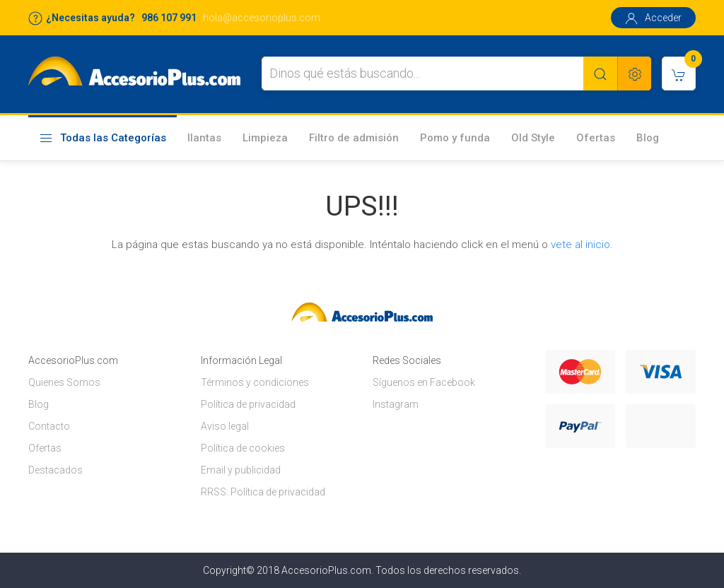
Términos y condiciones (255, 382)
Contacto (49, 426)
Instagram (396, 404)
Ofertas (596, 138)
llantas (204, 138)
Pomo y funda (455, 138)
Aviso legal (225, 426)
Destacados (56, 470)
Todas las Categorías (103, 139)
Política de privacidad (248, 404)
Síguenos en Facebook (424, 382)
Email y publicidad (241, 470)
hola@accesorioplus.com (262, 18)
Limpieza (265, 138)
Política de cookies (243, 448)
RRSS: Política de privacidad (263, 492)
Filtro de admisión (354, 138)
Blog (648, 138)
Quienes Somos (64, 382)
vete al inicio (580, 245)
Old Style (533, 138)
